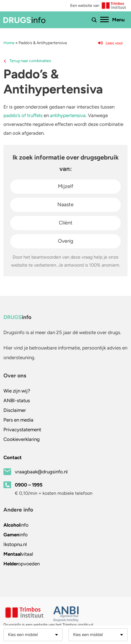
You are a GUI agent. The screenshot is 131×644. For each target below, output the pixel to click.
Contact (13, 457)
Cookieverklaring (22, 439)
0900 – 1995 (29, 485)
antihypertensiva (68, 115)
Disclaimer (15, 410)
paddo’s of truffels (23, 115)
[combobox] (33, 635)
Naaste (65, 205)
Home (9, 43)
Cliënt (66, 223)
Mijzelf (66, 186)
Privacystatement (22, 430)
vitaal (18, 554)
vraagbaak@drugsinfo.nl (41, 472)
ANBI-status (17, 400)
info (16, 525)
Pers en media (18, 420)
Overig (66, 241)
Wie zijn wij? (17, 391)
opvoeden (22, 564)
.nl (15, 544)
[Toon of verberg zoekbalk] (94, 20)
